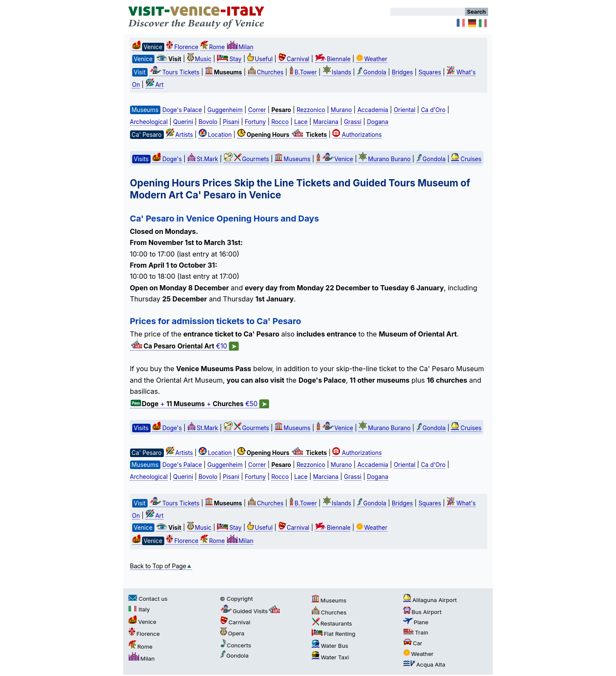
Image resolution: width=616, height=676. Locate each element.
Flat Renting (333, 634)
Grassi (353, 122)
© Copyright (236, 599)
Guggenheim (225, 110)
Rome (213, 47)
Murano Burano (384, 159)
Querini (183, 122)
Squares (430, 72)
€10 (185, 346)
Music (199, 59)
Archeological (149, 122)
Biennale (333, 59)
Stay (229, 59)
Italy (139, 609)
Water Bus (330, 646)
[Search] (428, 12)
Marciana (326, 122)
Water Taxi (330, 657)
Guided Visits (251, 611)
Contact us (148, 599)
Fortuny (255, 122)
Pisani (231, 122)
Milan (240, 47)
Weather (372, 59)
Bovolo (208, 122)
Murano (341, 110)
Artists (179, 135)
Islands (337, 72)
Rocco (280, 122)
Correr (257, 110)
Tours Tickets (174, 72)
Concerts (235, 645)
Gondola (372, 72)
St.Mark (203, 159)
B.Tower (303, 72)
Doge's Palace (182, 110)
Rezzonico (311, 110)
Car (413, 643)
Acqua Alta (424, 664)
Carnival (294, 59)
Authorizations (357, 135)
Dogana (378, 122)
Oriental (404, 110)
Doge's (167, 159)
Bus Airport (422, 612)
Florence (182, 47)
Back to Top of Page (161, 566)
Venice (335, 159)
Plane (416, 622)
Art (154, 85)
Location (215, 135)
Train (416, 632)
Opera (232, 633)
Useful (260, 59)
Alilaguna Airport (430, 600)
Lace (301, 122)
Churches (266, 72)
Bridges (402, 72)
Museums (293, 159)
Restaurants (332, 623)
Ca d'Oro (433, 110)
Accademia (373, 110)
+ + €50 (200, 404)
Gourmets (246, 159)
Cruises (466, 159)
